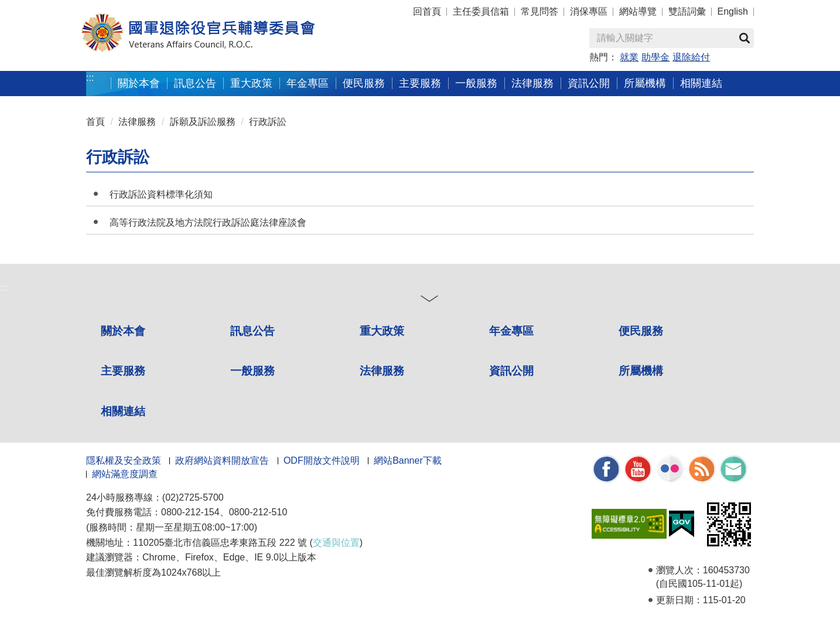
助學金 (655, 57)
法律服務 (532, 83)
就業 (629, 57)
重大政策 (251, 83)
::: (90, 78)
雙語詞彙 (687, 11)
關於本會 (139, 83)
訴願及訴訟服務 (203, 122)
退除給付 (691, 57)
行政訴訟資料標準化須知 (161, 194)
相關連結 (701, 83)
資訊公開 (589, 83)
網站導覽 (638, 11)
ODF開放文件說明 (322, 460)
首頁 (95, 122)
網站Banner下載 (408, 460)
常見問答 (539, 11)
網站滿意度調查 (125, 474)
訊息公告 (195, 83)
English (733, 11)
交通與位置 (336, 543)
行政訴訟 (268, 122)
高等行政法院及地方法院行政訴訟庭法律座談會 (208, 222)
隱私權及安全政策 (124, 460)
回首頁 (427, 11)
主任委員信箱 (481, 11)
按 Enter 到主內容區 (53, 8)
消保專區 (589, 11)
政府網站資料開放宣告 (222, 460)
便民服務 (364, 83)
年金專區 (308, 83)
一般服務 (476, 83)
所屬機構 (645, 83)
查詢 (745, 38)
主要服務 (420, 83)
